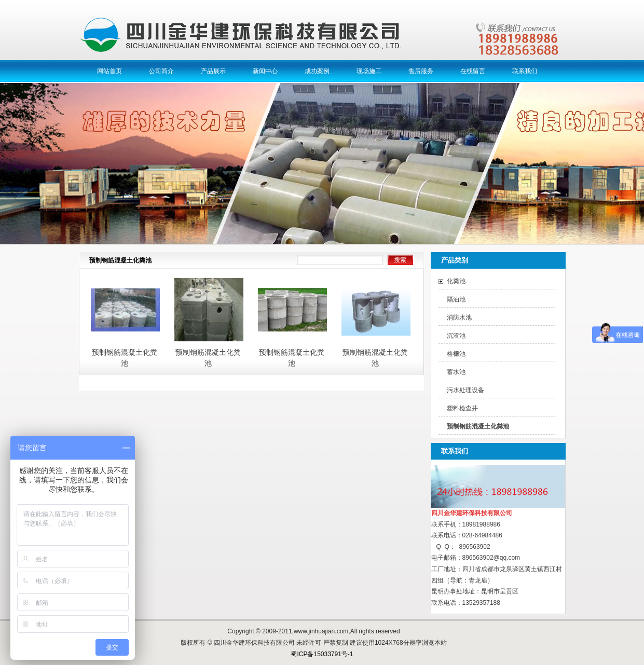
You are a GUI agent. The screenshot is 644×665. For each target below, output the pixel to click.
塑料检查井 (462, 408)
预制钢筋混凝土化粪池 (478, 426)
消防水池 (459, 317)
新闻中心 (265, 71)
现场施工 (369, 71)
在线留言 (473, 71)
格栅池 (456, 354)
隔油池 (456, 299)
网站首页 (109, 71)
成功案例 (317, 71)
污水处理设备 (465, 390)
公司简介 (161, 71)
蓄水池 (456, 372)
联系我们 (525, 71)
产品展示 (213, 71)
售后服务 (421, 71)
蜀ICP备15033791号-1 (322, 654)
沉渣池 (456, 336)
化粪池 (456, 281)
